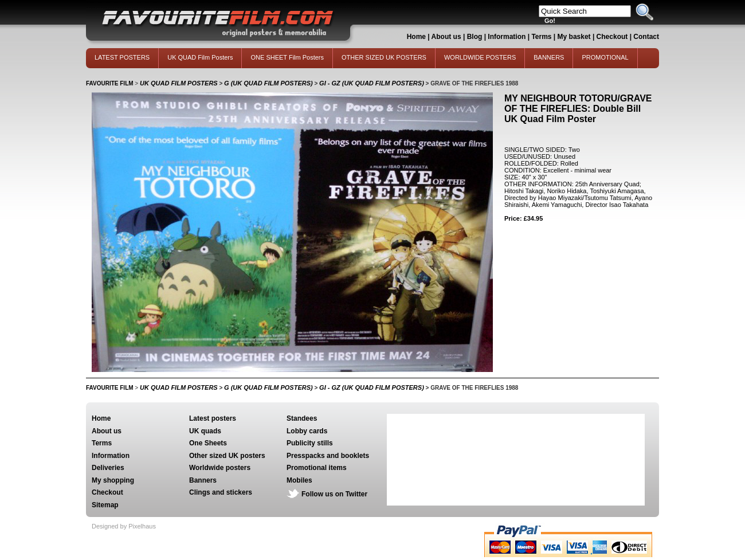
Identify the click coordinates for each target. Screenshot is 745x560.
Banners (203, 480)
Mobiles (299, 480)
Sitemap (105, 505)
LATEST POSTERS (122, 57)
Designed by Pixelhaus (124, 526)
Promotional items (317, 468)
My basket (574, 37)
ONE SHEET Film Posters (287, 57)
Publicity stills (310, 443)
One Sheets (208, 443)
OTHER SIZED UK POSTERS (384, 57)
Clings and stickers (221, 492)
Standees (302, 418)
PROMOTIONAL (605, 57)
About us (446, 37)
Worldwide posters (220, 468)
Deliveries (108, 468)
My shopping (113, 480)
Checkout (613, 37)
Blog (475, 37)
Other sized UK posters (227, 456)
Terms (541, 37)
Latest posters (213, 418)
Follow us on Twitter (334, 494)
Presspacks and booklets (328, 456)
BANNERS (549, 57)
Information (507, 37)
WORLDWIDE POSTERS (480, 57)
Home (416, 37)
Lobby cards (307, 431)
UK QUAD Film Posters (200, 57)
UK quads (205, 431)
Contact (646, 37)
